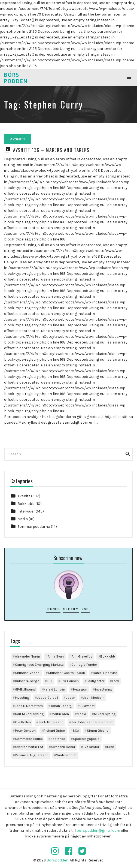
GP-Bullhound (25, 689)
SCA (76, 730)
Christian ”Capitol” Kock (66, 673)
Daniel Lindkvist (105, 673)
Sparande (58, 739)
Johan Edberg (61, 706)
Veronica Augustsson (32, 755)
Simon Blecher (98, 730)
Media (23, 519)
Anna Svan (56, 656)
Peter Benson (25, 730)
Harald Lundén (54, 689)
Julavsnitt (87, 706)
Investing (22, 697)
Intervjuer (26, 511)
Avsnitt (18, 139)
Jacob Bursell (48, 697)
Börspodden (57, 860)
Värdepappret (66, 755)
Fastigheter (95, 681)
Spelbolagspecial (87, 739)
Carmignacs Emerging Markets (39, 664)
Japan (71, 697)
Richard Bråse (54, 730)
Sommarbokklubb (29, 739)
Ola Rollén (23, 722)
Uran (111, 747)
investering (104, 689)
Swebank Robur (63, 747)
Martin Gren (60, 714)
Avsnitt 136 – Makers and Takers (51, 150)
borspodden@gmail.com (98, 831)
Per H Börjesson (51, 722)
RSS (85, 609)
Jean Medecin (94, 697)
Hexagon (80, 689)
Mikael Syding (105, 714)
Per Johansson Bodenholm (92, 722)
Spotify (71, 609)
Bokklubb (26, 504)
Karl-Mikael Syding (29, 714)
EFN (50, 681)
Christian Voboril (28, 673)
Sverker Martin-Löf (29, 747)
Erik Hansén (70, 681)
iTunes (53, 609)
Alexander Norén (28, 656)
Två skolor (91, 747)
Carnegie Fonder (84, 664)
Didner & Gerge (27, 681)
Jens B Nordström (29, 706)
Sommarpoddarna (34, 527)
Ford (115, 681)
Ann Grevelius (82, 656)
